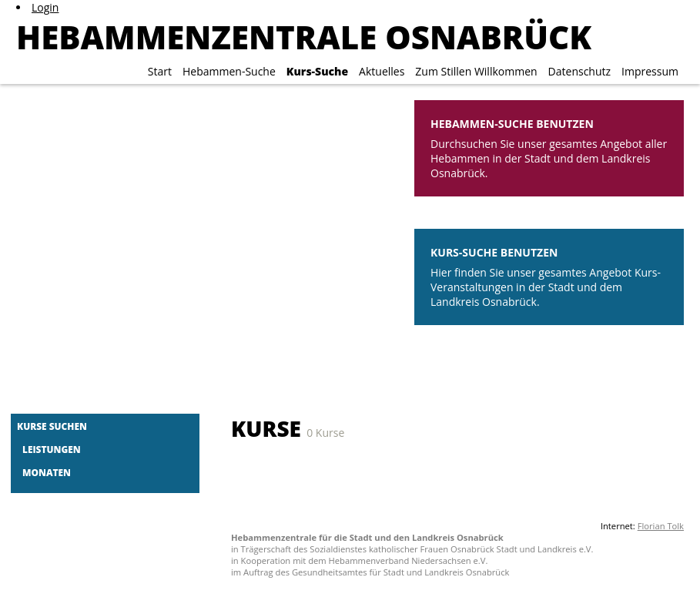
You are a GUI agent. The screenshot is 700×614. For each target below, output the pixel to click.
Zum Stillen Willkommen (476, 71)
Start (160, 71)
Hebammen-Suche (229, 71)
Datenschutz (579, 71)
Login (45, 7)
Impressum (650, 71)
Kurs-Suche (317, 71)
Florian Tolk (661, 526)
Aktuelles (382, 71)
